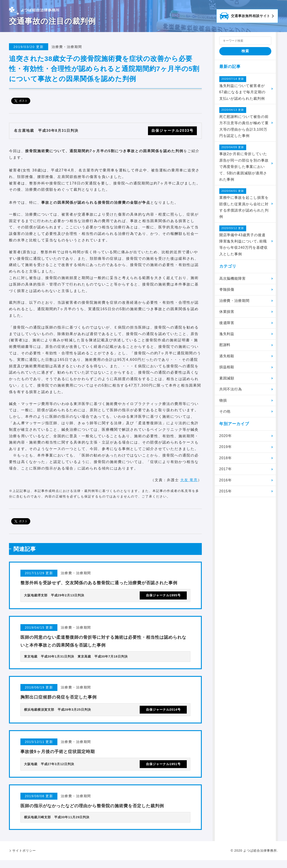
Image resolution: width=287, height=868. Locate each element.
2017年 (226, 472)
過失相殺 (227, 358)
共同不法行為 (231, 392)
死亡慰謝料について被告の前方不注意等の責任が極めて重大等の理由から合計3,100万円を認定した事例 (244, 123)
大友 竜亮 (189, 480)
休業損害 (227, 313)
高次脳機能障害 (233, 280)
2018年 (226, 461)
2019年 (226, 449)
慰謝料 (225, 347)
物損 (223, 403)
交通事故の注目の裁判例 (52, 21)
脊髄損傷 (227, 291)
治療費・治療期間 (235, 302)
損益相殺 (227, 369)
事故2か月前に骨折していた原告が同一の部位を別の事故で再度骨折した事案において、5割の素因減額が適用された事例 (244, 164)
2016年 (226, 483)
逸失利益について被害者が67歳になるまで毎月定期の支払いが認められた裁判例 (242, 88)
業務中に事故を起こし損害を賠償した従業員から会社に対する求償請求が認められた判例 (244, 205)
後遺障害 (227, 325)
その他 (225, 414)
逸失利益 (227, 336)
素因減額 (227, 380)
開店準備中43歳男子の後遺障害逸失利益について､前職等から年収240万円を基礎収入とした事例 (244, 242)
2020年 (226, 438)
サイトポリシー (24, 858)
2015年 (226, 494)
